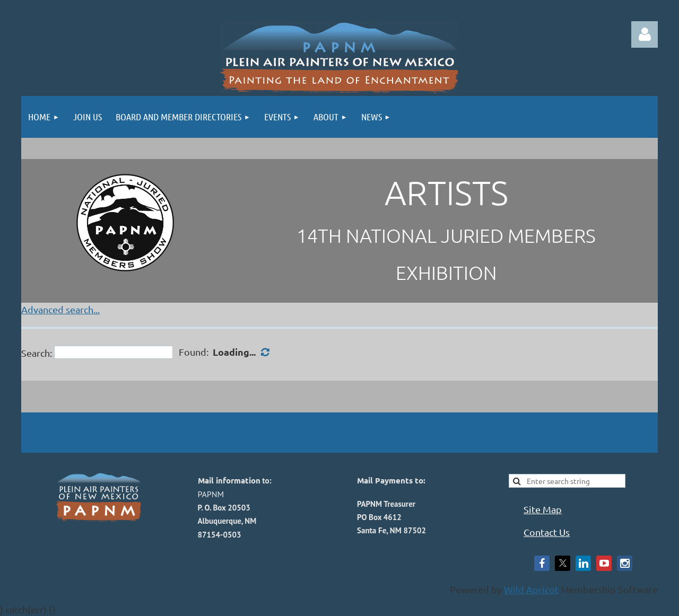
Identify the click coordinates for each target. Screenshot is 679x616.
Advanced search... (60, 309)
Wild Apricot (531, 589)
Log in (645, 34)
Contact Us (547, 532)
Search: (37, 352)
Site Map (543, 509)
